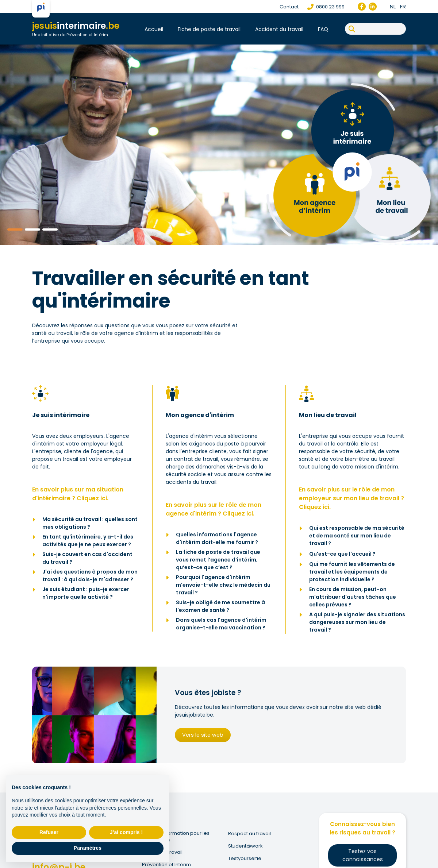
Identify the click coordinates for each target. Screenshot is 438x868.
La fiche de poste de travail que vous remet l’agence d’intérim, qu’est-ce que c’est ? (218, 560)
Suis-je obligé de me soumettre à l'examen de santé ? (220, 606)
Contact (289, 7)
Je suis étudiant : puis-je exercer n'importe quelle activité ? (86, 593)
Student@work (246, 846)
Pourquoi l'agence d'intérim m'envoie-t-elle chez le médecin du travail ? (223, 585)
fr (403, 6)
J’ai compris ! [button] (126, 832)
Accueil (154, 29)
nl (393, 6)
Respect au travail (250, 834)
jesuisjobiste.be (194, 715)
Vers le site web (201, 735)
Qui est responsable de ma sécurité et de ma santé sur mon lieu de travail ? (357, 536)
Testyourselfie (245, 859)
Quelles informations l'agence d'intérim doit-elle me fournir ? (217, 538)
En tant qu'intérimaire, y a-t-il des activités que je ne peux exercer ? (88, 541)
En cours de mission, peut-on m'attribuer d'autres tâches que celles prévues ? (353, 597)
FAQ (323, 29)
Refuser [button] (49, 832)
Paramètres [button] (88, 848)
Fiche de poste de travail (209, 29)
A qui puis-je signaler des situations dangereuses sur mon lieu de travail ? (357, 622)
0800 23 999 (326, 7)
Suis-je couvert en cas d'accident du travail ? (87, 558)
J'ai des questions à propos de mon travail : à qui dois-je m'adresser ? (90, 576)
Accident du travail (279, 29)
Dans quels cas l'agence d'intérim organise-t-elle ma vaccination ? (221, 624)
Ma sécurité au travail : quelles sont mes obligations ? (90, 523)
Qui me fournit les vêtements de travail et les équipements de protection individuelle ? (352, 572)
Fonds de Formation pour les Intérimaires (176, 837)
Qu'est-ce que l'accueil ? (342, 554)
